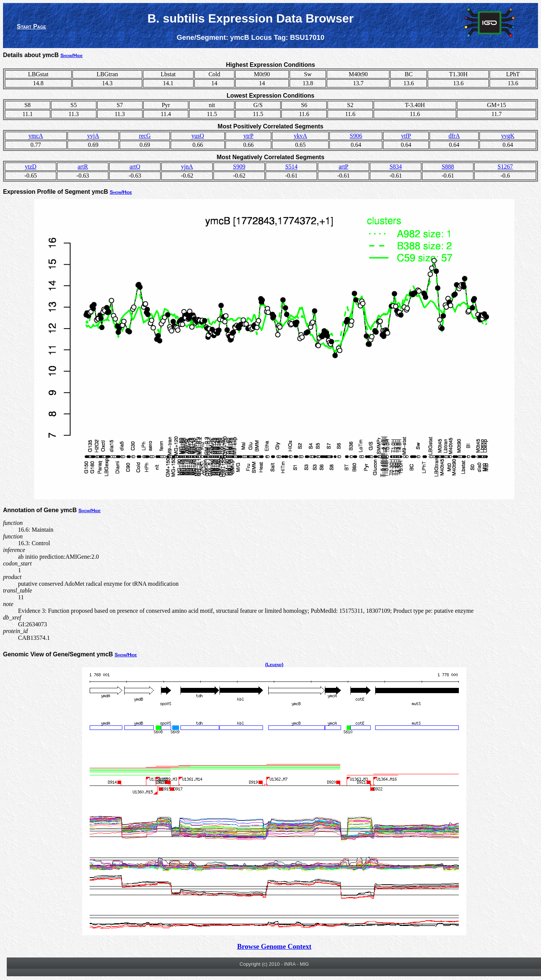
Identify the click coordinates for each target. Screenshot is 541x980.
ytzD (31, 167)
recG (145, 136)
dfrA (454, 136)
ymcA (36, 136)
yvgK (508, 136)
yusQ (198, 136)
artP (344, 167)
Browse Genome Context (274, 946)
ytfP (406, 136)
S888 (448, 167)
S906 (356, 136)
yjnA (187, 167)
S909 (239, 167)
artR (83, 167)
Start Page (32, 26)
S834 (396, 167)
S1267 (505, 167)
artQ (135, 167)
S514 (291, 167)
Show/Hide (71, 55)
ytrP (249, 136)
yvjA (93, 136)
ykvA (301, 136)
